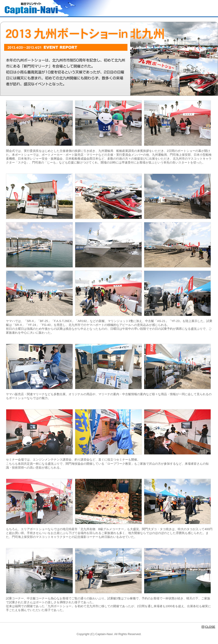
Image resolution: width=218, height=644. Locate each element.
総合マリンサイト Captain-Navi (31, 8)
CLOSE (210, 627)
